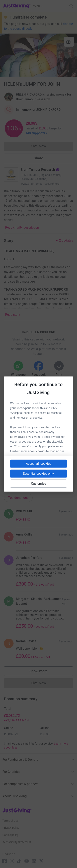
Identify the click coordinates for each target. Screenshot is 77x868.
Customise (39, 484)
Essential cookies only (38, 474)
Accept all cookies (38, 464)
